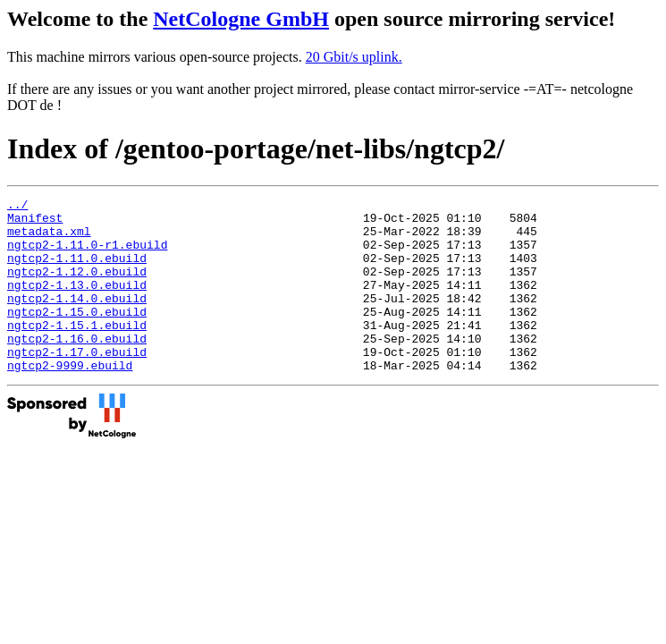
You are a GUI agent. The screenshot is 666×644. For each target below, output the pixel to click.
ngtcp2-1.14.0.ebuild (77, 319)
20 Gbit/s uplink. (354, 57)
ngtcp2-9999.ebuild (70, 400)
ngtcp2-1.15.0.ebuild (77, 335)
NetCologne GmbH (241, 19)
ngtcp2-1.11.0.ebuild (77, 271)
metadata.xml (49, 239)
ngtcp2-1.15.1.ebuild (77, 352)
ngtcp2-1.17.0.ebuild (77, 384)
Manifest (35, 223)
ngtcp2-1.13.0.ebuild (77, 303)
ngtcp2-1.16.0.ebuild (77, 368)
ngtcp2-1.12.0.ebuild (77, 287)
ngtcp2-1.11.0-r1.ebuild (87, 255)
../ (17, 207)
